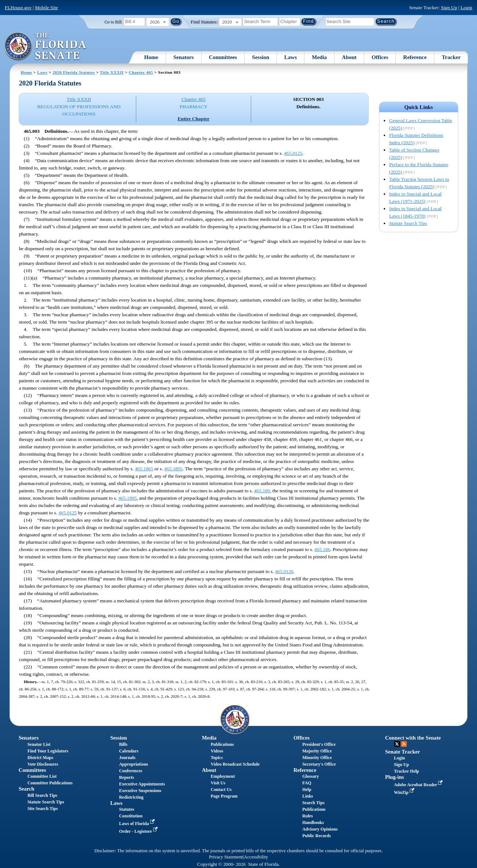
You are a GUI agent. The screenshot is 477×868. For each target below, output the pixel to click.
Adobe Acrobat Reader (419, 785)
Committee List (42, 776)
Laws (290, 57)
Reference (415, 57)
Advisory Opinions (320, 829)
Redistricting (131, 797)
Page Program (224, 796)
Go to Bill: (114, 22)
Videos (217, 751)
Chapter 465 (141, 72)
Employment (223, 776)
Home (151, 57)
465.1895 (173, 469)
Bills (123, 744)
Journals (127, 758)
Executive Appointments (142, 784)
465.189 (262, 491)
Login (466, 8)
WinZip (405, 792)
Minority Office (317, 758)
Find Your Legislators (48, 751)
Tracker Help (407, 771)
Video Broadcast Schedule (235, 764)
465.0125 (293, 153)
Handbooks (313, 823)
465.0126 (284, 571)
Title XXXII (112, 72)
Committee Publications (50, 783)
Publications (222, 744)
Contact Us (221, 789)
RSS (404, 744)
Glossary (310, 776)
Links (308, 796)
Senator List (39, 744)
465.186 (322, 549)
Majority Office (317, 751)
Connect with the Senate (413, 738)
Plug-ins (395, 777)
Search (27, 789)
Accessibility (256, 857)
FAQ (307, 783)
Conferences (131, 771)
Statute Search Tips (408, 223)
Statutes (127, 809)
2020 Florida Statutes (74, 72)
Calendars (129, 751)
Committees (223, 57)
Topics (217, 758)
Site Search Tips (43, 809)
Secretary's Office (319, 764)
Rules (308, 816)
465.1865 (144, 469)
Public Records (317, 836)
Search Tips (313, 803)
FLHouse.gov (18, 8)
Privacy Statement (226, 857)
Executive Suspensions (140, 791)
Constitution (131, 816)
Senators (184, 57)
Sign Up (449, 8)
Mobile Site (46, 8)
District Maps (40, 758)
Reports (127, 777)
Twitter (397, 744)
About (349, 57)
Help (307, 789)
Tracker (451, 57)
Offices (380, 57)
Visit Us (218, 783)
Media (319, 57)
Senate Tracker (403, 752)
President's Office (319, 744)
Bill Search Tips (42, 795)
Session (261, 57)
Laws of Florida (137, 824)
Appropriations (133, 764)
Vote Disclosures (43, 764)
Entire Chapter (194, 119)
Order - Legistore (139, 831)
